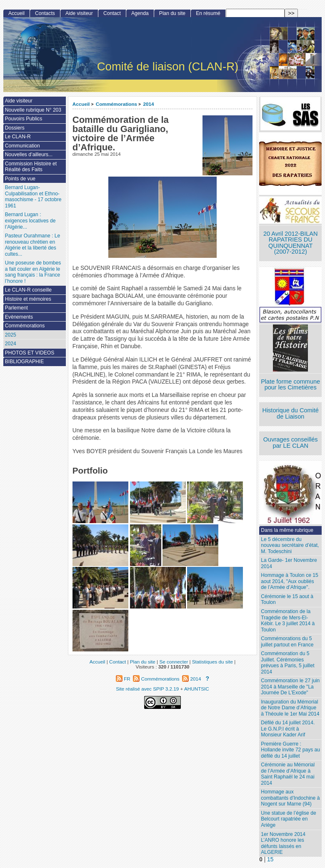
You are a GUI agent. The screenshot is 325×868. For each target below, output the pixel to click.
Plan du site (172, 13)
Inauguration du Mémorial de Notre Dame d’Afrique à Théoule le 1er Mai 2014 (290, 708)
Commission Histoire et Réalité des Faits (31, 167)
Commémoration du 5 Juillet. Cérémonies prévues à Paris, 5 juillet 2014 (287, 663)
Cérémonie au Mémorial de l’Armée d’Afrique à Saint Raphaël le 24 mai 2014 (288, 774)
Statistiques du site (212, 662)
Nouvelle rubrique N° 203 (33, 110)
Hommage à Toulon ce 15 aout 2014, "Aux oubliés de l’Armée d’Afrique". (290, 581)
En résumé (208, 13)
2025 (11, 335)
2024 (11, 344)
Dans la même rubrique (287, 530)
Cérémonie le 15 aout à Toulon (287, 600)
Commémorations (116, 104)
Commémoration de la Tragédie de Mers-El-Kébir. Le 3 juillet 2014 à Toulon (288, 621)
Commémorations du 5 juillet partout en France (287, 642)
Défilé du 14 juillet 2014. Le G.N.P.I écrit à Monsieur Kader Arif (288, 729)
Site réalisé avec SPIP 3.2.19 (147, 689)
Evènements (19, 317)
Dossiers (15, 128)
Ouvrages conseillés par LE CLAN (291, 443)
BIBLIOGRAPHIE (24, 362)
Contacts (45, 13)
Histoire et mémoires (28, 299)
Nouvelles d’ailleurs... (29, 155)
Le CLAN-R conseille (28, 290)
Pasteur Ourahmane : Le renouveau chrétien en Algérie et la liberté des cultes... (32, 245)
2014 (148, 104)
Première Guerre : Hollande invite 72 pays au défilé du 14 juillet (290, 750)
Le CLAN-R (18, 137)
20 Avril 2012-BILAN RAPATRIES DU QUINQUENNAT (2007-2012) (290, 243)
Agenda (140, 13)
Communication (22, 146)
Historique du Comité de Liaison (290, 413)
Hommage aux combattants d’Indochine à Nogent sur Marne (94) (290, 798)
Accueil (81, 104)
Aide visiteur (79, 13)
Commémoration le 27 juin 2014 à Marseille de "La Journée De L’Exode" (290, 687)
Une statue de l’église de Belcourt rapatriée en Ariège (288, 819)
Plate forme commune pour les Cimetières (290, 385)
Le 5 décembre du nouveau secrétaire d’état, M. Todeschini (290, 545)
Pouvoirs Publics (24, 119)
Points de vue (20, 179)
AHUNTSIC (197, 689)
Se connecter (174, 662)
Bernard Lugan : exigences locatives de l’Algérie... (30, 221)
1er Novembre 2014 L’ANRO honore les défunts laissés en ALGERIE (283, 843)
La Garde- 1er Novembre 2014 (289, 563)
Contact (112, 13)
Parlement (16, 308)
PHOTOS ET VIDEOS (30, 353)
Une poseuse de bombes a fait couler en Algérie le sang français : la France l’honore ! (33, 272)
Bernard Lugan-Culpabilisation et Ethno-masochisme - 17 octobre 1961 (33, 197)
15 (270, 859)
